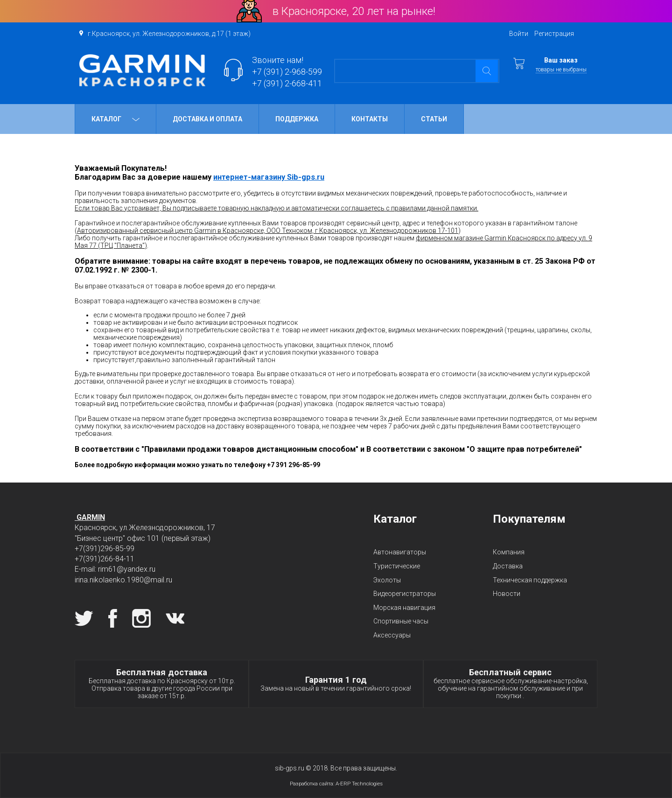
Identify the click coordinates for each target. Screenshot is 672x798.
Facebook (113, 618)
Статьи (434, 119)
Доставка (508, 566)
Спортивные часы (401, 621)
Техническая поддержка (530, 580)
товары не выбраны (561, 70)
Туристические (397, 566)
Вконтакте (175, 618)
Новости (507, 594)
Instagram (141, 618)
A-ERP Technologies (359, 784)
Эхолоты (387, 580)
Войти (519, 34)
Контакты (370, 119)
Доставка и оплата (207, 119)
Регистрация (554, 34)
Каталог (115, 119)
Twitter (84, 618)
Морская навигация (404, 608)
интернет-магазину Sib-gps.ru (269, 177)
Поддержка (297, 119)
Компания (509, 552)
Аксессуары (392, 635)
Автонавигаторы (400, 552)
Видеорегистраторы (405, 594)
